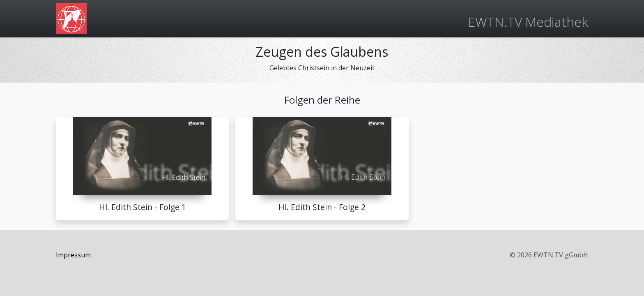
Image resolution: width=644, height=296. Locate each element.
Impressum (73, 255)
